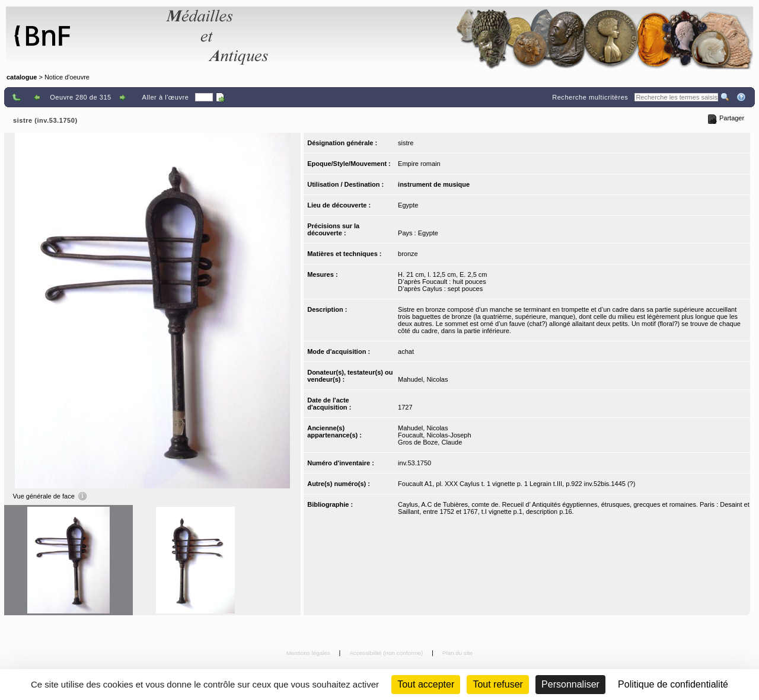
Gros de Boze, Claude (430, 442)
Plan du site (458, 653)
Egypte (408, 205)
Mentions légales (309, 653)
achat (406, 351)
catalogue (22, 77)
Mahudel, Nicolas (423, 379)
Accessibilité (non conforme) (387, 653)
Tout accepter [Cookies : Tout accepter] (426, 684)
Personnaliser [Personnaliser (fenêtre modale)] (570, 684)
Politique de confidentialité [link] (673, 684)
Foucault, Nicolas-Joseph (435, 435)
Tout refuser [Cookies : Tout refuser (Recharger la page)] (498, 684)
